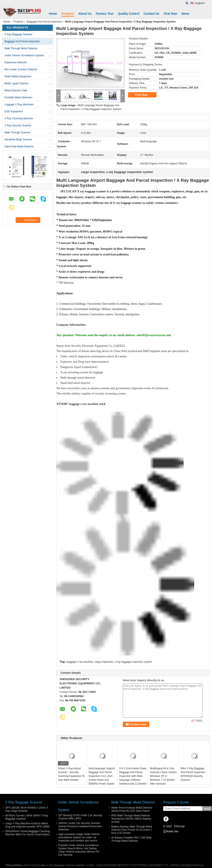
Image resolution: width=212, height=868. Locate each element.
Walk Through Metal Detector (21, 48)
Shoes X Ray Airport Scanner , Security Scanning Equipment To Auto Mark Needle (71, 774)
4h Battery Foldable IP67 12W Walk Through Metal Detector (131, 839)
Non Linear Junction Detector (21, 69)
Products (68, 14)
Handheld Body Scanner (18, 139)
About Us (85, 14)
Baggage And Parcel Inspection (44, 22)
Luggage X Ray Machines (19, 104)
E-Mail (167, 826)
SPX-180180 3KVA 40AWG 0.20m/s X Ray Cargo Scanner (27, 809)
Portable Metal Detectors (18, 97)
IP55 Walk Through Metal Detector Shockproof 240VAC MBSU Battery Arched (131, 819)
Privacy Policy (14, 865)
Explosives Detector (16, 62)
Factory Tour (105, 14)
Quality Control (129, 14)
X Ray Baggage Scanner (18, 34)
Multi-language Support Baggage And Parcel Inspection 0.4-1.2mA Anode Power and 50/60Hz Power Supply (102, 776)
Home (53, 14)
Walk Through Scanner (17, 132)
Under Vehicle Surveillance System (24, 55)
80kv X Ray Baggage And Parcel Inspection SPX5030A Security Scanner (193, 774)
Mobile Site (171, 831)
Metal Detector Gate (16, 90)
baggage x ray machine (80, 662)
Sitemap (179, 826)
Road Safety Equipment (18, 76)
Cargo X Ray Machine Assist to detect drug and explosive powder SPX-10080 (27, 825)
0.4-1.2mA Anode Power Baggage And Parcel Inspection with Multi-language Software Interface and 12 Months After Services (133, 778)
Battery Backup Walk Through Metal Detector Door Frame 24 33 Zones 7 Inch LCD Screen (132, 830)
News (185, 14)
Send (207, 809)
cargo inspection (104, 662)
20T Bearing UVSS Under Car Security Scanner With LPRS (80, 817)
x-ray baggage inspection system (133, 662)
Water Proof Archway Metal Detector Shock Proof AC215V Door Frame (132, 809)
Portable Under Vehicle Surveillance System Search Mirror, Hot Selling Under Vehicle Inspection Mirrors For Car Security (79, 850)
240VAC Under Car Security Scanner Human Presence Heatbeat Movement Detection (80, 826)
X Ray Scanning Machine (19, 118)
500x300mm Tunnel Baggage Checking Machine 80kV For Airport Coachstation (28, 833)
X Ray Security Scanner (18, 125)
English (200, 3)
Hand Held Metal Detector (19, 147)
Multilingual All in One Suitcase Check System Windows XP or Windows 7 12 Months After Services (163, 776)
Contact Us (151, 14)
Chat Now (170, 14)
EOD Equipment (14, 111)
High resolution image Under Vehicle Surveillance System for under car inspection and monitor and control (79, 837)
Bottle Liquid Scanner (17, 83)
